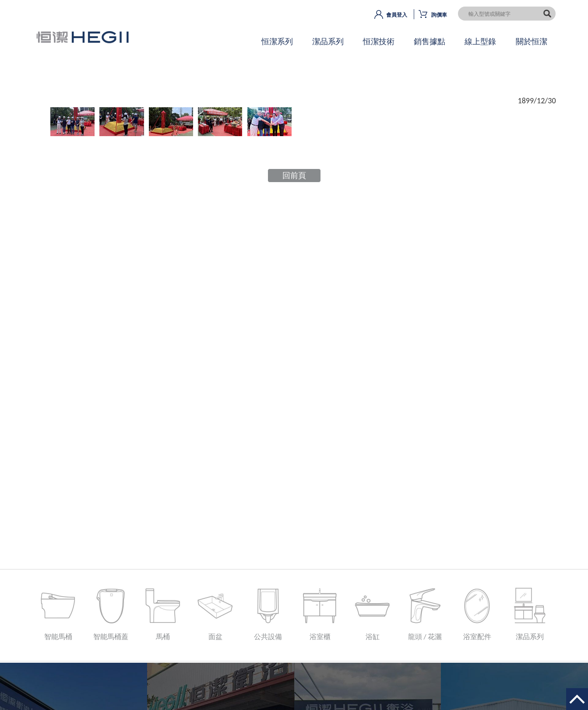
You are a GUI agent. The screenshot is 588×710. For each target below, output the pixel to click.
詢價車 (439, 15)
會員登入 (397, 15)
